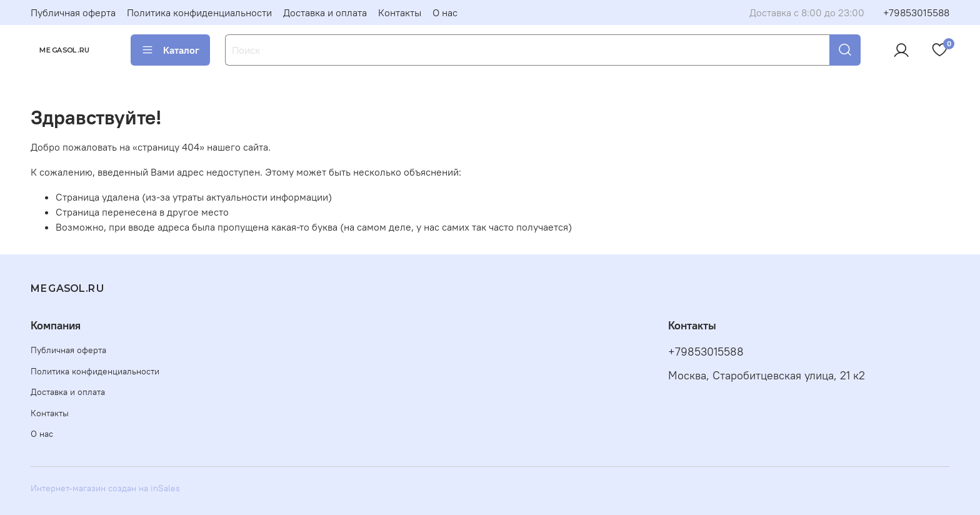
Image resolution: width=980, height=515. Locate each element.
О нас (445, 12)
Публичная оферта (73, 12)
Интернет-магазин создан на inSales (105, 488)
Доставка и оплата (325, 12)
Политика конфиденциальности (199, 12)
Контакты (400, 12)
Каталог (170, 50)
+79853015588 (916, 12)
